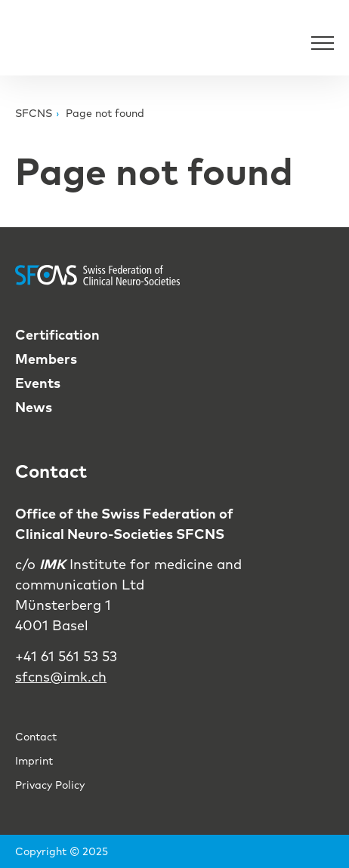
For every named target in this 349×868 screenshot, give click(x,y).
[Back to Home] (53, 42)
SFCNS (34, 113)
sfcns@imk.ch (61, 677)
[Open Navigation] (323, 42)
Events (38, 383)
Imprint (34, 761)
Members (46, 359)
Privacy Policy (50, 785)
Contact (36, 737)
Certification (57, 335)
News (34, 407)
